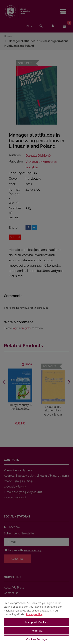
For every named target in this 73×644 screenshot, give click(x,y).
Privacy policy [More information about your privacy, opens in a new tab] (34, 614)
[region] (36, 620)
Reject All (36, 631)
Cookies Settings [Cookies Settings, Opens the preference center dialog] (36, 639)
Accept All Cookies (36, 622)
